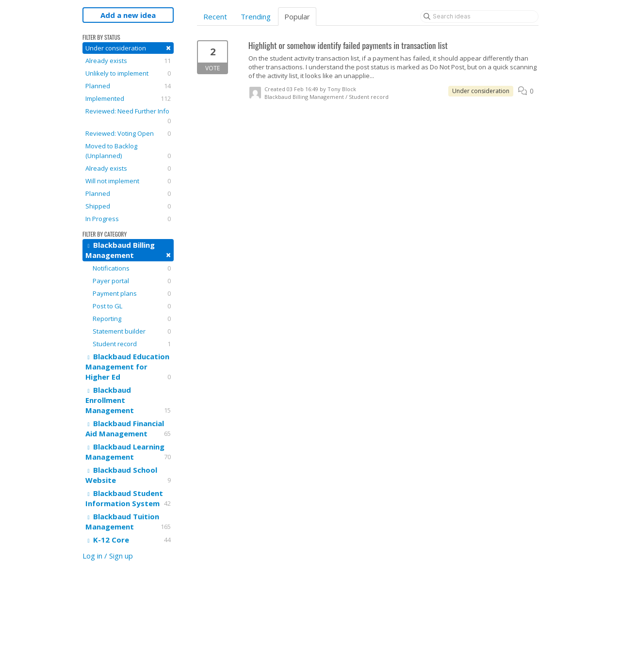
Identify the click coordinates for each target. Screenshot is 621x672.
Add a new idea (128, 15)
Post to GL (132, 306)
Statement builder (132, 331)
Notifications (132, 268)
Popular (297, 16)
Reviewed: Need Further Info (128, 116)
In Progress (128, 219)
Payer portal (132, 281)
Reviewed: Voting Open (128, 133)
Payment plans (132, 293)
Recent (215, 16)
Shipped (128, 206)
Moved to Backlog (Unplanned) (128, 151)
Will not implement (128, 181)
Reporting (132, 319)
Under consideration (128, 48)
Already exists (128, 61)
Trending (256, 16)
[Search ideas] (479, 16)
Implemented (128, 98)
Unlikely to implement (128, 73)
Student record (132, 344)
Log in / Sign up (108, 556)
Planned (128, 86)
